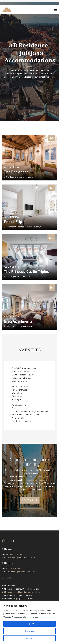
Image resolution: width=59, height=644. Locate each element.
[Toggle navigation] (55, 10)
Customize (29, 631)
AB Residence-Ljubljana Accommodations (21, 592)
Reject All (29, 638)
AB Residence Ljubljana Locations (17, 598)
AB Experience (9, 585)
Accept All (29, 624)
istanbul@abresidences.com (22, 557)
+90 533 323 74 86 (14, 554)
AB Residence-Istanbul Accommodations (21, 589)
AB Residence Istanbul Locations (17, 595)
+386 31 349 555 (13, 568)
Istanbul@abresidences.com (36, 480)
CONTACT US (30, 500)
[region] (29, 623)
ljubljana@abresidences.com (36, 477)
